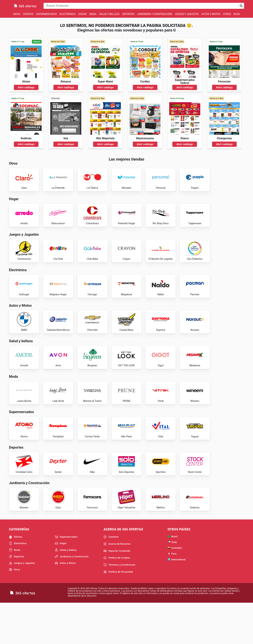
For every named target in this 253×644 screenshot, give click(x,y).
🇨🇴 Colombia (175, 588)
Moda (93, 14)
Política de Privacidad (118, 612)
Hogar (82, 14)
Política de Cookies (117, 598)
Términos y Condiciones (119, 605)
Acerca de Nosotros (117, 584)
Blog (237, 14)
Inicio (17, 14)
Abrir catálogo (26, 87)
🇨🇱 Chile (172, 583)
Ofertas (28, 14)
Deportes (128, 14)
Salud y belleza (109, 14)
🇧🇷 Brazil (173, 577)
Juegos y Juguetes (187, 14)
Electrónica (68, 14)
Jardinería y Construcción (155, 14)
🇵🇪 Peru (172, 594)
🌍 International (177, 600)
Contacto (111, 577)
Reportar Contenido (117, 591)
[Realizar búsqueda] (241, 6)
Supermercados (46, 14)
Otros (227, 14)
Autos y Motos (211, 14)
